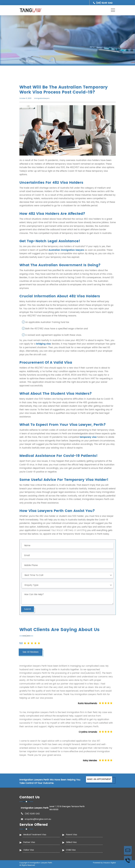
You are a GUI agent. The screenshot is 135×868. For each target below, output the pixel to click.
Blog (31, 61)
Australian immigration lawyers (66, 250)
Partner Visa (29, 842)
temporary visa (88, 437)
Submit (28, 609)
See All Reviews (31, 652)
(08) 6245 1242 (104, 3)
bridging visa (43, 344)
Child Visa (71, 850)
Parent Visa (71, 835)
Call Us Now (128, 860)
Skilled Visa (71, 842)
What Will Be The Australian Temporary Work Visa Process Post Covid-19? (41, 67)
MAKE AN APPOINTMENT (99, 779)
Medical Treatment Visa (35, 835)
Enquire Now (128, 850)
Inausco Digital (110, 863)
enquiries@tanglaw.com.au (38, 819)
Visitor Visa (29, 850)
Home (23, 61)
